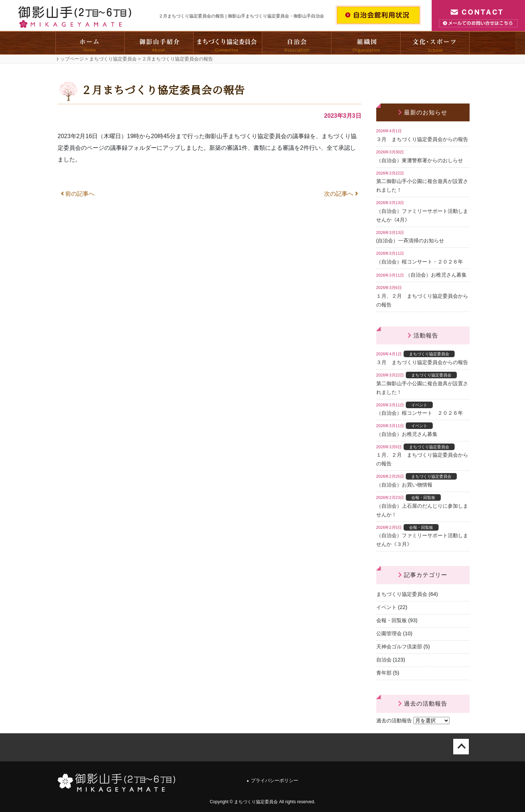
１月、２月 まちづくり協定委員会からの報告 (422, 300)
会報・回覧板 (392, 620)
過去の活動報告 (394, 721)
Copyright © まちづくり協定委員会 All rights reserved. (262, 802)
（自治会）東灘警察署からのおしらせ (420, 160)
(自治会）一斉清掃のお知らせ (410, 241)
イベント (386, 607)
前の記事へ (78, 194)
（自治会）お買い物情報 (404, 485)
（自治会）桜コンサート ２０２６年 (420, 413)
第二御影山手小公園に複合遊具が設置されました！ (422, 186)
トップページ (70, 59)
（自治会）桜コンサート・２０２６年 (420, 262)
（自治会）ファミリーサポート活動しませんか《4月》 (422, 215)
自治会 (384, 660)
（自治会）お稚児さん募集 (436, 275)
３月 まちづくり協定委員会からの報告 (422, 139)
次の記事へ (341, 194)
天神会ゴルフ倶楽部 (399, 647)
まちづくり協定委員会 (113, 59)
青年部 (384, 673)
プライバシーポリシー (275, 780)
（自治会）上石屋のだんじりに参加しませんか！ (422, 510)
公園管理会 (389, 633)
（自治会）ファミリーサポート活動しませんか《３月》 (422, 540)
